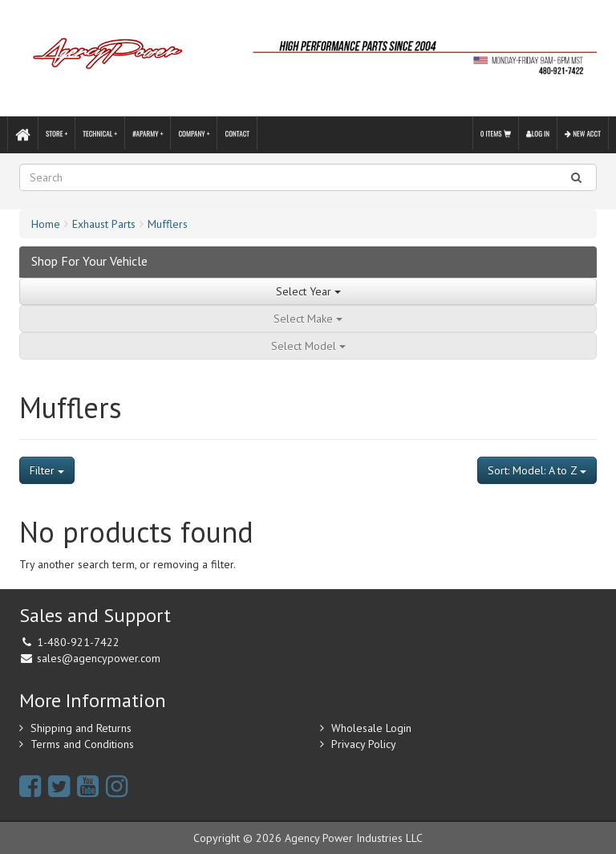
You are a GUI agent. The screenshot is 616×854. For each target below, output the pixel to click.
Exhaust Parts (104, 224)
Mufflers (168, 224)
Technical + (100, 133)
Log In (538, 133)
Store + (57, 133)
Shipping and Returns (81, 728)
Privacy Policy (364, 744)
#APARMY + (148, 133)
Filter (47, 470)
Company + (194, 133)
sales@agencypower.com (99, 658)
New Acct (583, 133)
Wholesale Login (371, 728)
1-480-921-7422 (78, 642)
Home (46, 224)
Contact (237, 133)
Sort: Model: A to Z (537, 470)
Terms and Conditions (82, 744)
